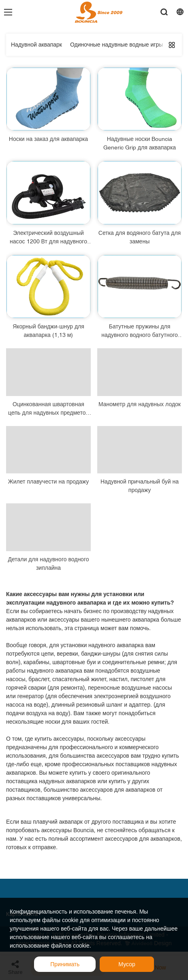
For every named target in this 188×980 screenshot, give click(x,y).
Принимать (65, 964)
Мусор (127, 964)
